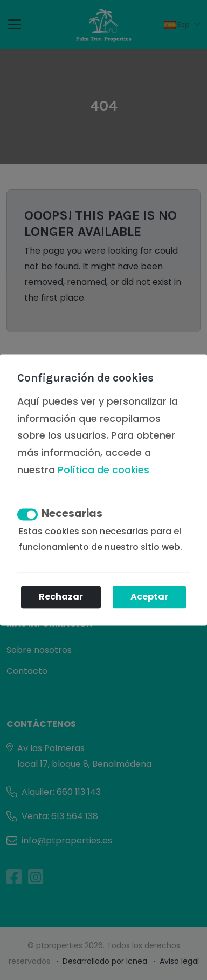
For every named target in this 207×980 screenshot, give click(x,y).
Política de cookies (103, 470)
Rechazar (61, 597)
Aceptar (149, 597)
